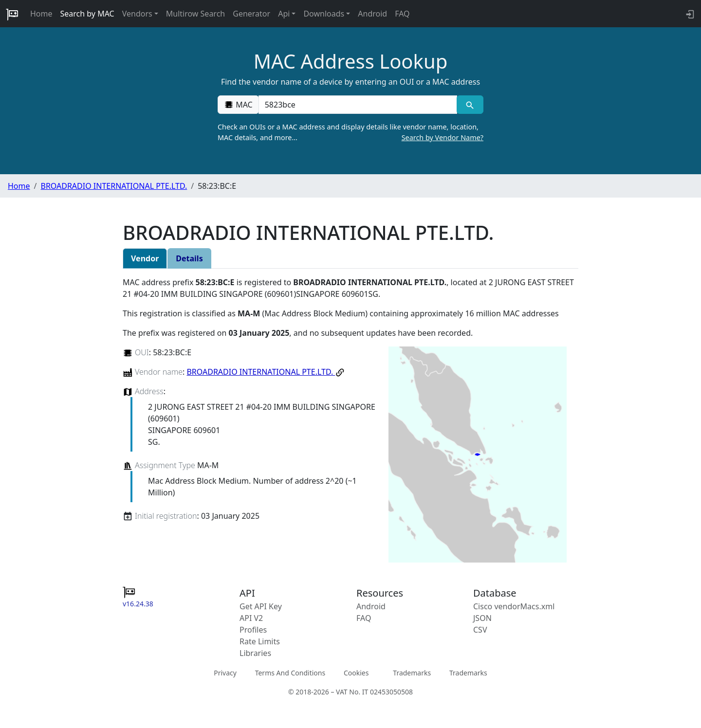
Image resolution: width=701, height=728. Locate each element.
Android (372, 14)
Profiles (253, 630)
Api (284, 14)
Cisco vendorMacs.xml (514, 606)
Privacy (225, 673)
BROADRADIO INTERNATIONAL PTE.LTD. (114, 186)
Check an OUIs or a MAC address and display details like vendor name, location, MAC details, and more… (350, 132)
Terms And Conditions (290, 673)
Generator (251, 14)
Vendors (137, 14)
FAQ (402, 14)
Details (189, 258)
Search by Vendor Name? (443, 137)
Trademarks (412, 673)
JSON (482, 618)
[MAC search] (470, 105)
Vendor (145, 258)
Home (41, 14)
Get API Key (261, 606)
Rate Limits (260, 641)
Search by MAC (87, 14)
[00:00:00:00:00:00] (358, 105)
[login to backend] (689, 14)
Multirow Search (195, 14)
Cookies (356, 673)
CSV (480, 630)
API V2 (251, 618)
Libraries (255, 653)
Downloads (324, 14)
